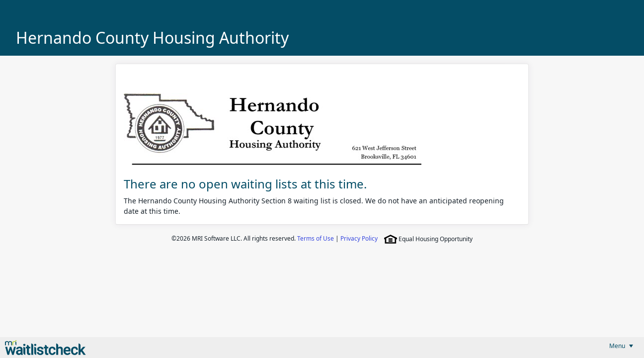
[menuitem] (621, 346)
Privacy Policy (359, 238)
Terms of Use (316, 238)
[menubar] (621, 346)
